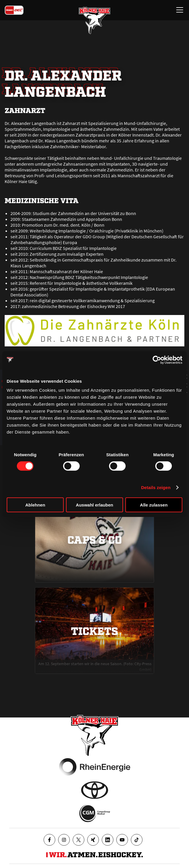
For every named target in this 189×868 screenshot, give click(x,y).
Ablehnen (35, 505)
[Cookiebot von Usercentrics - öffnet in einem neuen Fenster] (157, 360)
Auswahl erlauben (94, 505)
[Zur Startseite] (94, 20)
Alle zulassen (154, 505)
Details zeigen (156, 487)
